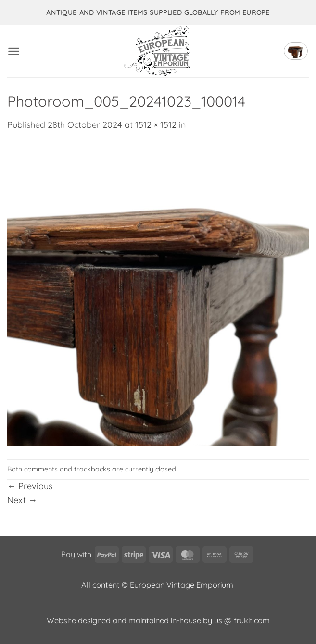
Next (22, 500)
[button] (14, 51)
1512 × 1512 (156, 125)
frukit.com (252, 620)
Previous (30, 486)
